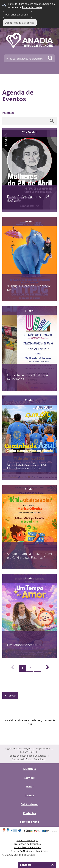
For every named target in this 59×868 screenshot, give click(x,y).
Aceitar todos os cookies (20, 23)
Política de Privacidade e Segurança (27, 756)
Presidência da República (27, 844)
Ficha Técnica (27, 752)
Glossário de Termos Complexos (29, 759)
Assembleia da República (27, 847)
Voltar (12, 696)
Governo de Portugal (27, 840)
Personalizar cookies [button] (18, 15)
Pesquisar (8, 113)
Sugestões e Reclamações (18, 749)
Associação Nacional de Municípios (29, 851)
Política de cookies (32, 7)
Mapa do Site (43, 749)
